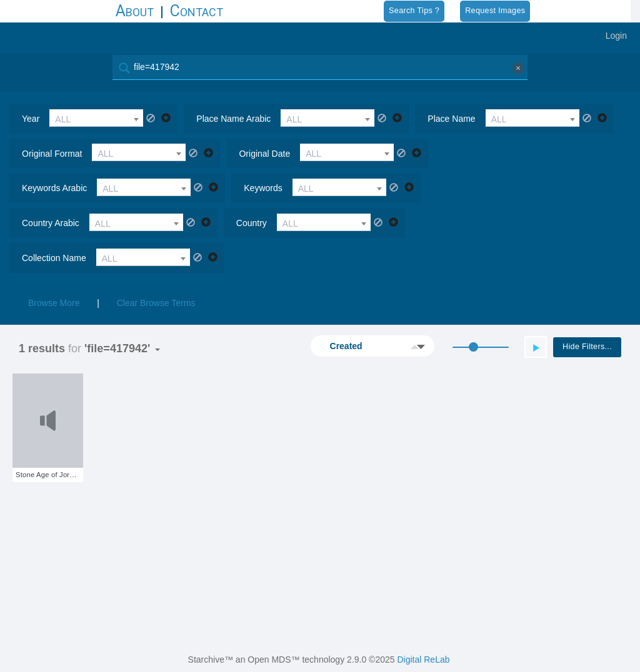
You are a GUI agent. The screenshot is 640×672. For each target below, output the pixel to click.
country (252, 223)
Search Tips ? (414, 11)
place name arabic (233, 119)
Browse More (54, 303)
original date (264, 154)
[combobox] (96, 118)
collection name (54, 258)
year (31, 119)
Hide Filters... (587, 347)
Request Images (495, 11)
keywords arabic (54, 188)
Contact (197, 11)
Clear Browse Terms (156, 303)
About (135, 11)
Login (616, 36)
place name (451, 119)
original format (52, 154)
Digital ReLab (423, 660)
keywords (263, 188)
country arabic (51, 223)
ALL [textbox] (63, 119)
